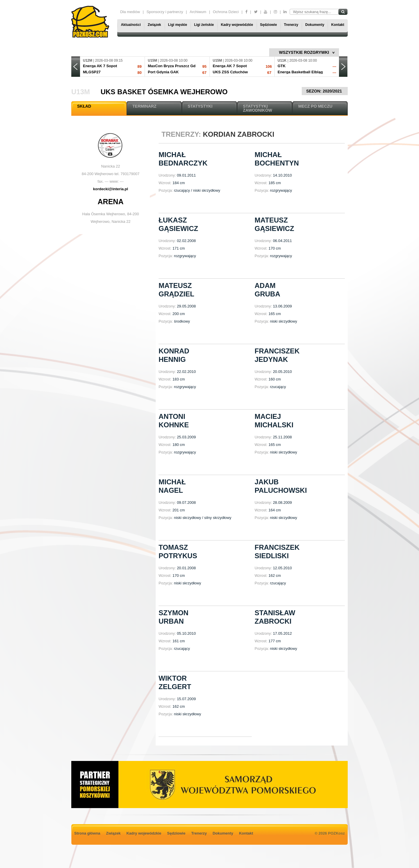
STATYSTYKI (200, 106)
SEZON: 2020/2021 (325, 91)
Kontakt (338, 25)
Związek (154, 25)
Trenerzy (291, 25)
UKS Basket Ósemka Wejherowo (164, 92)
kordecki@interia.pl (111, 189)
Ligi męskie (178, 25)
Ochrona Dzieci (226, 12)
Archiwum (198, 12)
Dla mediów (130, 12)
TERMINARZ (144, 106)
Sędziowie (269, 25)
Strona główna (87, 833)
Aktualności (131, 25)
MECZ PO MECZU (315, 106)
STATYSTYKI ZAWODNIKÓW (258, 108)
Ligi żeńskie (204, 25)
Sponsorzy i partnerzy (165, 12)
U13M (81, 92)
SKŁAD (84, 106)
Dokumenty (315, 25)
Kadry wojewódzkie (237, 25)
